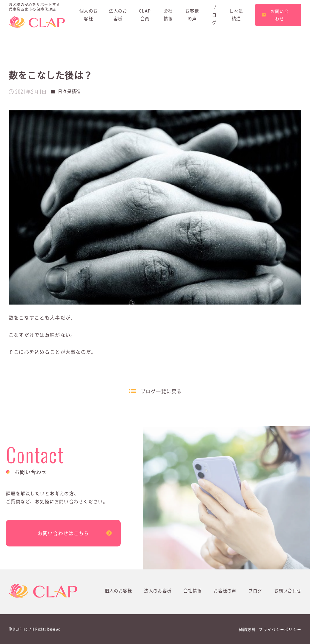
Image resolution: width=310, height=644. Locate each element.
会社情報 (192, 591)
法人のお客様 (158, 591)
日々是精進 (69, 91)
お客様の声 (225, 591)
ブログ (255, 591)
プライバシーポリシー (280, 629)
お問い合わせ (288, 591)
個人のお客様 (119, 591)
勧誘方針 (247, 629)
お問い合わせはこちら (63, 533)
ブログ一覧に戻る (161, 391)
